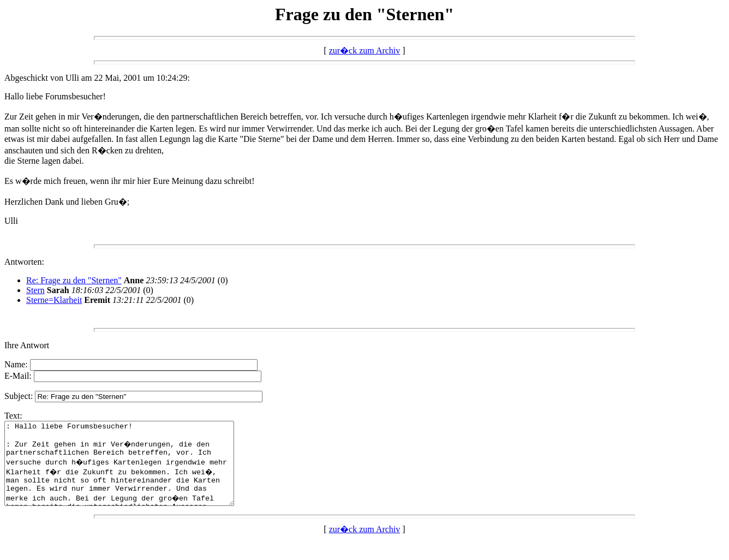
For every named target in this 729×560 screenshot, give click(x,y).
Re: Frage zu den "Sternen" (74, 280)
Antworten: (24, 262)
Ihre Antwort (27, 345)
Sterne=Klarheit (54, 300)
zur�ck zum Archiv (365, 50)
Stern (35, 290)
